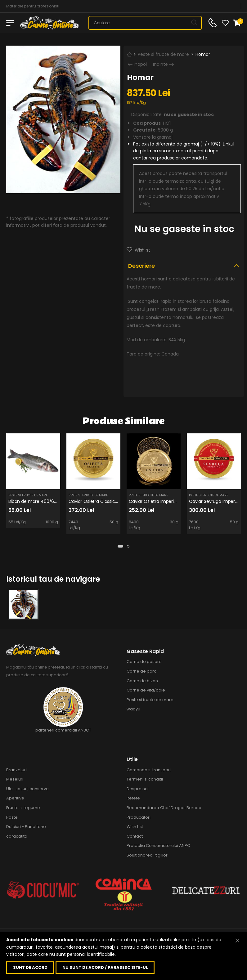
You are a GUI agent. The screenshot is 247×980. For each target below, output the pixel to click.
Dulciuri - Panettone (26, 827)
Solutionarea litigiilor (147, 855)
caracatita (17, 836)
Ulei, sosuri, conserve (27, 789)
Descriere (141, 266)
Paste (12, 817)
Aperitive (15, 798)
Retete (133, 798)
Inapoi (140, 64)
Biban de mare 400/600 (34, 501)
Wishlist (142, 250)
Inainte (160, 64)
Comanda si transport (149, 770)
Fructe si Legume (23, 808)
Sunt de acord (30, 967)
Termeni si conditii (145, 779)
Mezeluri (15, 779)
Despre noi (138, 789)
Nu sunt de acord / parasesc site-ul (105, 967)
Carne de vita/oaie (146, 690)
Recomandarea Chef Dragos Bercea (164, 808)
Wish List (135, 827)
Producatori (139, 817)
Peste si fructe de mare (163, 54)
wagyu (133, 709)
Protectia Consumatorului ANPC (158, 846)
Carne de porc (141, 671)
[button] (120, 546)
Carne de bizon (142, 681)
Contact (135, 836)
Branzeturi (16, 770)
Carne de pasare (144, 662)
